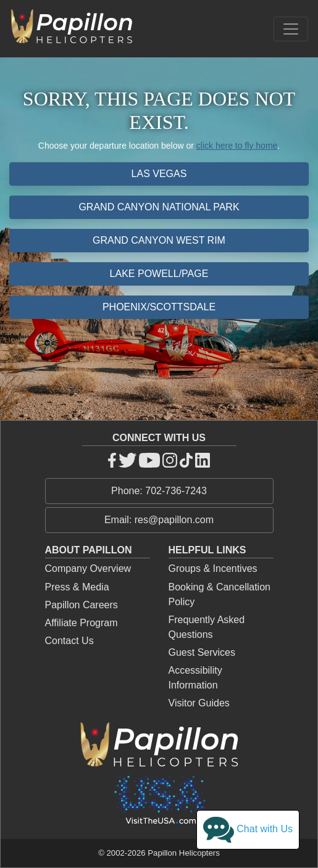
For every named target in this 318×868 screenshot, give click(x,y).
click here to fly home (237, 146)
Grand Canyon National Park (159, 207)
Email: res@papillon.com (159, 520)
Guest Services (202, 652)
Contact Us (69, 641)
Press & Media (77, 587)
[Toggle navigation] (291, 29)
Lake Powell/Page (159, 274)
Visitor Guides (199, 703)
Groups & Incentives (213, 568)
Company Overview (88, 568)
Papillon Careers (82, 605)
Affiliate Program (82, 623)
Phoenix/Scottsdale (159, 307)
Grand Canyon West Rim (159, 240)
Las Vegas (159, 174)
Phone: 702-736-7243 (159, 491)
